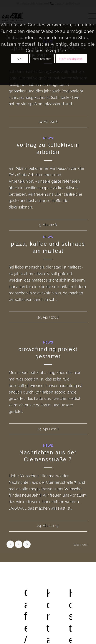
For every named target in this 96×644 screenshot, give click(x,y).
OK (19, 59)
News (48, 138)
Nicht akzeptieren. (71, 59)
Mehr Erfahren (42, 59)
